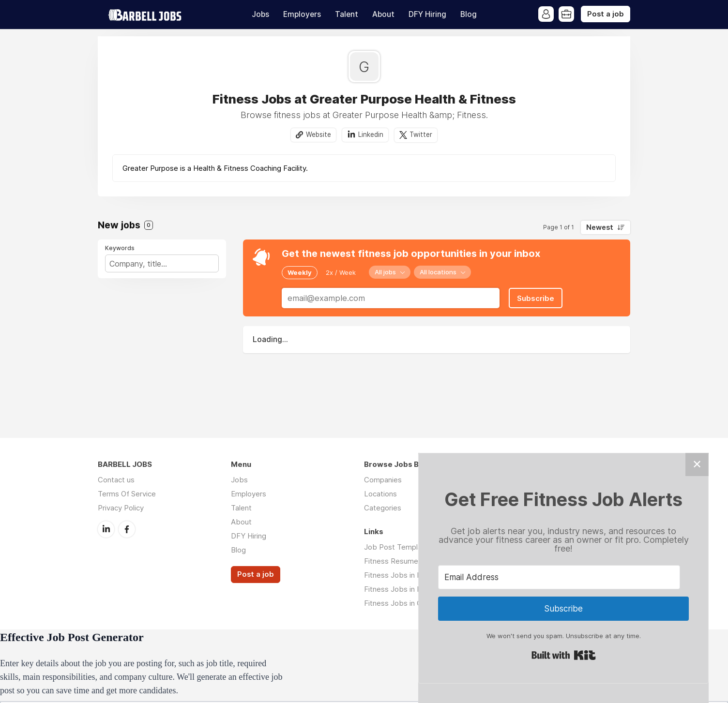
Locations (380, 494)
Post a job (606, 14)
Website (318, 135)
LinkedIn (106, 529)
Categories (383, 508)
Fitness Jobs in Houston (405, 589)
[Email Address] (559, 577)
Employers (302, 14)
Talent (347, 14)
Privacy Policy (121, 508)
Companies (383, 480)
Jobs (260, 14)
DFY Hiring (427, 14)
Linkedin (371, 135)
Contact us (116, 480)
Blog (469, 14)
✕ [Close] (697, 464)
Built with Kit (564, 655)
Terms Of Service (127, 494)
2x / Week (341, 272)
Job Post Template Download (414, 547)
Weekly (300, 272)
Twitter (421, 135)
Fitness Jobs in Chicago (404, 603)
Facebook (127, 529)
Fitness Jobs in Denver (402, 575)
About (383, 14)
